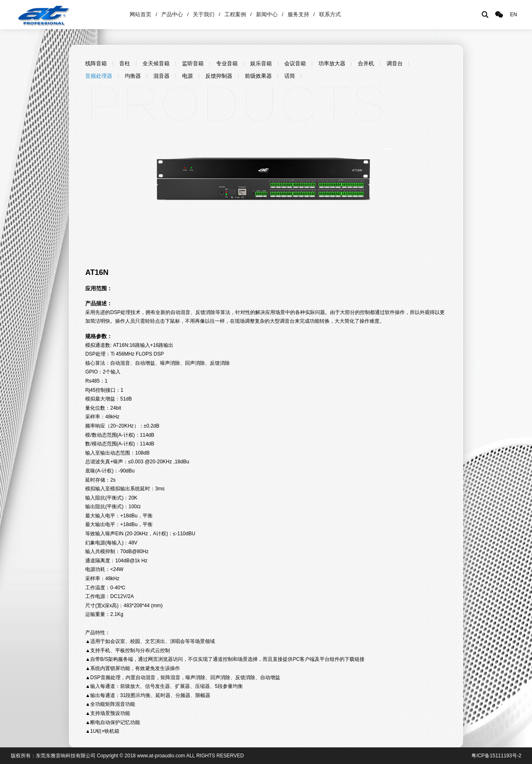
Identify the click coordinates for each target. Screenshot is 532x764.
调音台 (395, 63)
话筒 (290, 76)
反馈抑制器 (219, 76)
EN (514, 15)
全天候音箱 (156, 63)
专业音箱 (227, 63)
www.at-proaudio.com (161, 756)
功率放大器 (332, 63)
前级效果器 (258, 76)
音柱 (125, 63)
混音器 (161, 76)
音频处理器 (99, 76)
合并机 (366, 63)
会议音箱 (295, 63)
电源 (187, 76)
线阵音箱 (96, 63)
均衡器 (133, 76)
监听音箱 (193, 63)
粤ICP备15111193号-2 (496, 756)
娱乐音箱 (261, 63)
